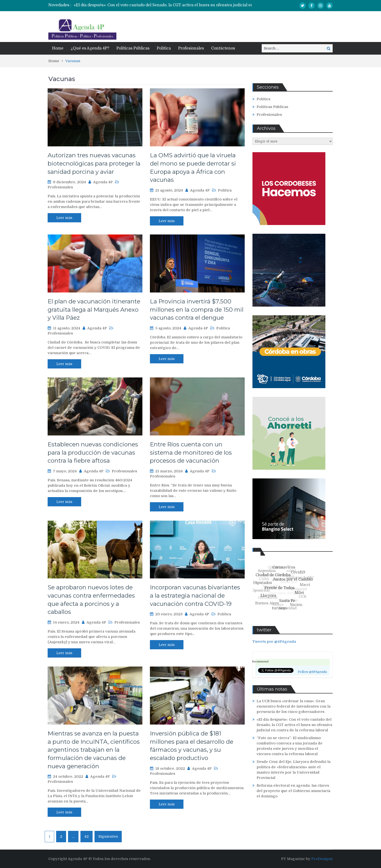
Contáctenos (223, 48)
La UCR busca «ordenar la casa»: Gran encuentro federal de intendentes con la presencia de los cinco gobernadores (294, 706)
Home (58, 48)
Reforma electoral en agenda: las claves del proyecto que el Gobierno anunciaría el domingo (293, 791)
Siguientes (108, 836)
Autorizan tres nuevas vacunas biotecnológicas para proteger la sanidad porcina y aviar (94, 163)
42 (87, 836)
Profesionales (191, 48)
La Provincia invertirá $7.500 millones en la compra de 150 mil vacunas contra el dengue (197, 309)
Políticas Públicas (133, 48)
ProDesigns (322, 859)
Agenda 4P (103, 182)
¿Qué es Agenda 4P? (90, 48)
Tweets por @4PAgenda (274, 642)
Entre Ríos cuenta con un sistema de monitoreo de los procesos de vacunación (191, 452)
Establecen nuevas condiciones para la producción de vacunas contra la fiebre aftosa (93, 452)
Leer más (64, 218)
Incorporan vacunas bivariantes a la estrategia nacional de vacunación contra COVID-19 (195, 595)
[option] (173, 5)
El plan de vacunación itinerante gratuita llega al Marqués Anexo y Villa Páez (94, 309)
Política (164, 48)
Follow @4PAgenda (312, 672)
